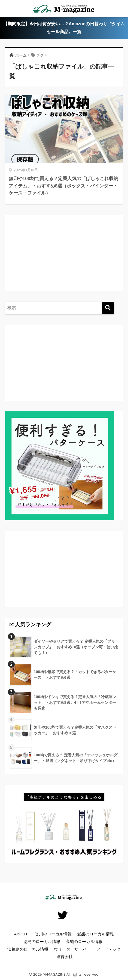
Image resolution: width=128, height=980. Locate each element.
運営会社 (65, 957)
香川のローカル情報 (53, 934)
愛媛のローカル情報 (95, 934)
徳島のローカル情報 (42, 942)
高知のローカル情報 (84, 942)
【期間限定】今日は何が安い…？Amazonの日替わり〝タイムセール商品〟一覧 (64, 28)
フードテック (108, 949)
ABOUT (21, 934)
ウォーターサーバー (72, 949)
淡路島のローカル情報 (28, 949)
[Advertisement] (54, 258)
